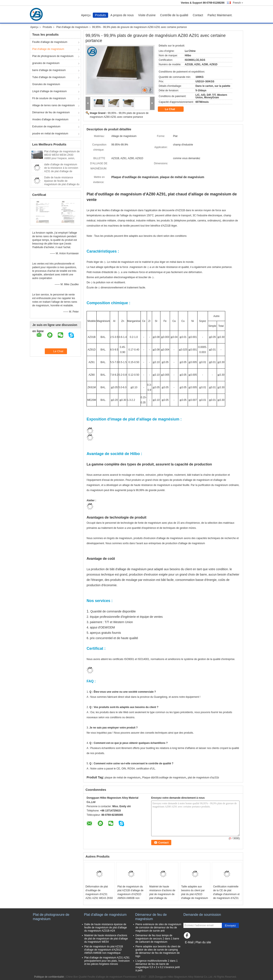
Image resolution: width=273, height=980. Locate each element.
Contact (198, 15)
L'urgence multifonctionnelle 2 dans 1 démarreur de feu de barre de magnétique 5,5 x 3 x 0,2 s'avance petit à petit (158, 966)
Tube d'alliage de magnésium (49, 77)
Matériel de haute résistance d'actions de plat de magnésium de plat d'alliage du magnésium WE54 (162, 894)
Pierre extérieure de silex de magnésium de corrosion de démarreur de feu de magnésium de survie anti (158, 928)
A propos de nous (122, 15)
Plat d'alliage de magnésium (72, 27)
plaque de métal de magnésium (123, 778)
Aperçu (86, 15)
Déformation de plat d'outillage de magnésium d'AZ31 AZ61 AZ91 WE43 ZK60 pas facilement (99, 894)
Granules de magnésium (46, 84)
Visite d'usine (147, 15)
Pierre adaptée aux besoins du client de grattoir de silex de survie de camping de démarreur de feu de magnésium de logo (158, 951)
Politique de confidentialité (49, 977)
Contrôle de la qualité (174, 15)
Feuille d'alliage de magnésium (50, 42)
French (238, 3)
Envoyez (230, 925)
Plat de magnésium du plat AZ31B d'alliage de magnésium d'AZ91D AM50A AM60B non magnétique (130, 894)
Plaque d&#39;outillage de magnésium (164, 778)
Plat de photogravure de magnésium (53, 56)
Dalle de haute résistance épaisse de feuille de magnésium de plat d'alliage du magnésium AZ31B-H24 (106, 928)
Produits (100, 15)
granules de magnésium (46, 63)
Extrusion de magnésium (46, 126)
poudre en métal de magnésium (50, 134)
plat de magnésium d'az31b (203, 778)
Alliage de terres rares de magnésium (53, 105)
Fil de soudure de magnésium (49, 98)
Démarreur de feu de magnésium (51, 112)
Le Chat (173, 109)
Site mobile (191, 948)
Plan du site (203, 942)
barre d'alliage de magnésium (49, 70)
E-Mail (189, 942)
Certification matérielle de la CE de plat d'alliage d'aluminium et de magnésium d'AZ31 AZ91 (226, 894)
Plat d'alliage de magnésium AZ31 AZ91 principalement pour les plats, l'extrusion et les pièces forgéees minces (107, 961)
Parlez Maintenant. (220, 15)
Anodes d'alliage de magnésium (50, 119)
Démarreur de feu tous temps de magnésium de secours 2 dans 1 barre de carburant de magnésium (157, 939)
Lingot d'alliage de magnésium (49, 91)
